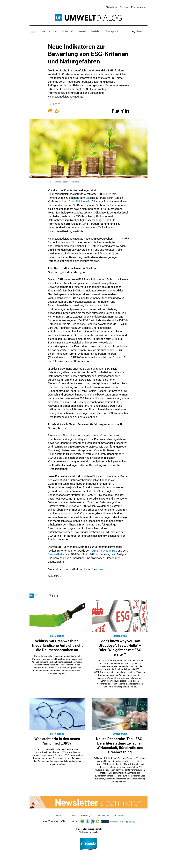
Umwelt (82, 31)
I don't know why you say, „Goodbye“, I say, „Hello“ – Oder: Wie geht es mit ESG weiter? (120, 647)
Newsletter (112, 7)
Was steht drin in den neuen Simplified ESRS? (57, 740)
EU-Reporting (113, 31)
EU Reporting (57, 635)
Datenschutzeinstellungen (81, 815)
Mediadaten (103, 815)
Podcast (124, 7)
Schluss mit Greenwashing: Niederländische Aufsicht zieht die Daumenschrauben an (57, 645)
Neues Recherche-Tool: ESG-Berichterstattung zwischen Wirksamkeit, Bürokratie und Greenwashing (120, 745)
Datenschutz (58, 815)
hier (101, 569)
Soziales (96, 31)
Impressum (120, 815)
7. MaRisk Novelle (80, 201)
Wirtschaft (67, 31)
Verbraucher (49, 31)
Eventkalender (139, 7)
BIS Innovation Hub (106, 550)
